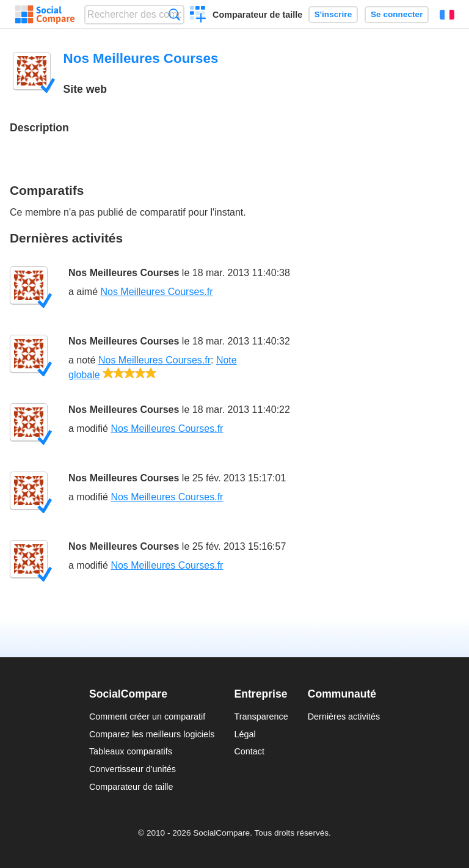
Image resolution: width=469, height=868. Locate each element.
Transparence (261, 717)
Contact (249, 751)
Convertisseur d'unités (133, 769)
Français (447, 15)
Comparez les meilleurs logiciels (152, 734)
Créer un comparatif (198, 16)
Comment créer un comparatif (147, 717)
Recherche (174, 14)
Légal (245, 734)
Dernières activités (344, 717)
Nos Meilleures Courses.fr (156, 292)
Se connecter (397, 14)
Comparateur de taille (257, 15)
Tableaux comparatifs (131, 751)
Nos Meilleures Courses (124, 273)
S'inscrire (333, 14)
